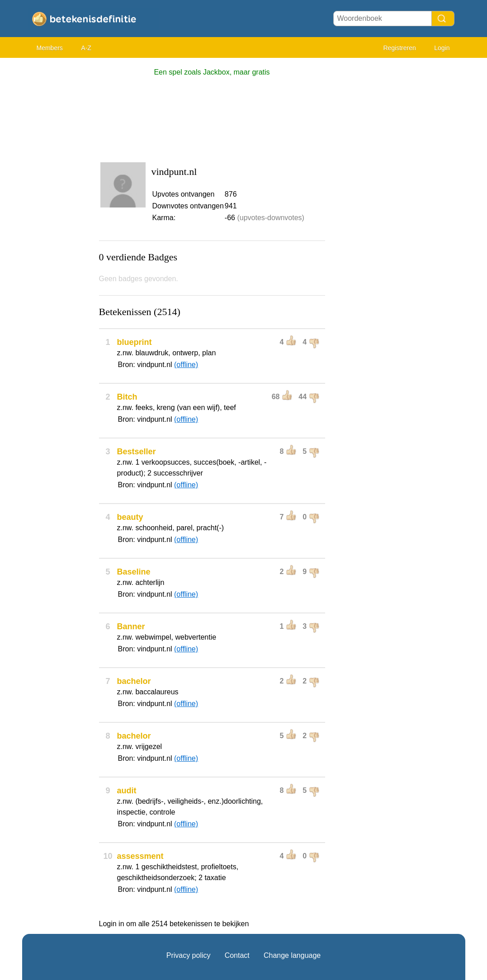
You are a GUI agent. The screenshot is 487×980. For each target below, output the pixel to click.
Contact (237, 955)
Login (442, 48)
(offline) (186, 365)
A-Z (86, 48)
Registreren (399, 48)
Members (50, 48)
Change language (292, 955)
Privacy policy (189, 955)
